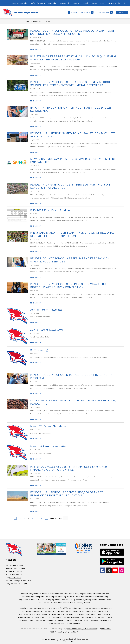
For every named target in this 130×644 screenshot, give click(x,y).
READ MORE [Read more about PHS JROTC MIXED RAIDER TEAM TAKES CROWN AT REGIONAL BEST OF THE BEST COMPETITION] (36, 252)
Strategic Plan (114, 3)
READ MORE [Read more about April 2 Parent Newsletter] (36, 342)
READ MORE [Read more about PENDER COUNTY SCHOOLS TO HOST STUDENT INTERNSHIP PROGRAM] (36, 394)
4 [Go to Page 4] (33, 518)
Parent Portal (98, 3)
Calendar (53, 3)
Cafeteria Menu (38, 3)
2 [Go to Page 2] (24, 518)
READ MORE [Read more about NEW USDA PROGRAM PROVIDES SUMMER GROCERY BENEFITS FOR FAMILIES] (36, 178)
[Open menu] (72, 12)
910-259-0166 (15, 578)
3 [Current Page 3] (28, 518)
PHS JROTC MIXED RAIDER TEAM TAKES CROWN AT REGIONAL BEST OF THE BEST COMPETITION (72, 234)
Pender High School (32, 21)
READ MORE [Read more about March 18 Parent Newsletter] (36, 459)
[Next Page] (47, 518)
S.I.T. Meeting (39, 350)
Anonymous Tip (20, 3)
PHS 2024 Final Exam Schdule (50, 210)
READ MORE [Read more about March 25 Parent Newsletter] (36, 439)
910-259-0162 (17, 574)
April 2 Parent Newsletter (47, 330)
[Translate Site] (105, 12)
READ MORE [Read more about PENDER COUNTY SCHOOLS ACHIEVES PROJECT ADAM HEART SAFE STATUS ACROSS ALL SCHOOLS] (36, 50)
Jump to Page (56, 518)
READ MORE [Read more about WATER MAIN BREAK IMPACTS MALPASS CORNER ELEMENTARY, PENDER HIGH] (36, 419)
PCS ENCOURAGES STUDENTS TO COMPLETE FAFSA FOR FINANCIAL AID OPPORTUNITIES (69, 468)
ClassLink (65, 3)
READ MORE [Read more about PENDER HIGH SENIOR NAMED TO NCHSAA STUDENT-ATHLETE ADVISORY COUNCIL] (36, 152)
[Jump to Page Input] (65, 518)
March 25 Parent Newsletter (49, 426)
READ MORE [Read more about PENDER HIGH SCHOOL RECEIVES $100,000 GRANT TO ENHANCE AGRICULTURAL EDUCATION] (36, 511)
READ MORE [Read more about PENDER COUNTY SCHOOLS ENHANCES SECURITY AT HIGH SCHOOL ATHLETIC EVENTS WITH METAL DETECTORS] (36, 101)
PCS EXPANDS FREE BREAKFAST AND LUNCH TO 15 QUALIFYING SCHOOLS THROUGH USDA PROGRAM (73, 58)
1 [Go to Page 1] (20, 518)
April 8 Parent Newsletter (47, 310)
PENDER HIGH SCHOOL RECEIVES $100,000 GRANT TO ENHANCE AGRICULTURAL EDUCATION (67, 494)
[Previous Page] (15, 518)
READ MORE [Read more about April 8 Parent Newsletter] (36, 322)
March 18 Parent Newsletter (48, 446)
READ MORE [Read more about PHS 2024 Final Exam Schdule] (36, 226)
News (48, 21)
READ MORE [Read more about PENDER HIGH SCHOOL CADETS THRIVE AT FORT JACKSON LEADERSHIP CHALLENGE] (36, 203)
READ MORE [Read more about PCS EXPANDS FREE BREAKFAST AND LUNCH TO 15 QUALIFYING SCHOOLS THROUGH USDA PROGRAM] (36, 75)
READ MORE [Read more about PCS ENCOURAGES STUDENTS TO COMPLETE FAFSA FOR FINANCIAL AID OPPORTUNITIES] (36, 485)
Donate (76, 3)
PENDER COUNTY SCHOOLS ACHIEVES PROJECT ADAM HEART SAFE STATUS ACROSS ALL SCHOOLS (72, 32)
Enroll (86, 3)
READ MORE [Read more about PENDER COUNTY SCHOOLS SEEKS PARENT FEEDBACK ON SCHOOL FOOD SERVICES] (36, 277)
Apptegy (70, 641)
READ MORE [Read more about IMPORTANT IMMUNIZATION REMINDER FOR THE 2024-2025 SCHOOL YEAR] (36, 127)
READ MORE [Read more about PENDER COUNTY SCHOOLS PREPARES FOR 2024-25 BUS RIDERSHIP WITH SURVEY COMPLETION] (36, 303)
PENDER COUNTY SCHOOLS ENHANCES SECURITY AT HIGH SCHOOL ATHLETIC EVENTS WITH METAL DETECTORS (70, 84)
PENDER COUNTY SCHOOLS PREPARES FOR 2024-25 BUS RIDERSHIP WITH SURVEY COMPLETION (69, 286)
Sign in (122, 12)
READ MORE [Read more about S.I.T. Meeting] (36, 363)
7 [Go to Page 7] (42, 518)
